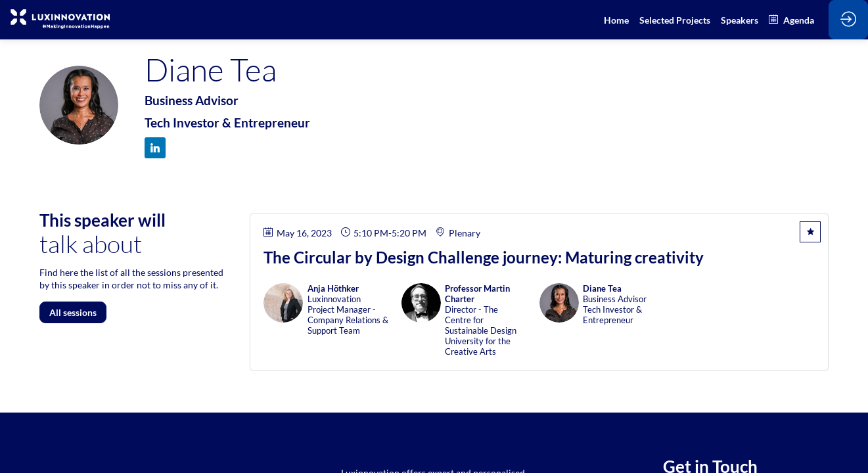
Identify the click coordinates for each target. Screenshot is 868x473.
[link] (616, 20)
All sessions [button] (73, 312)
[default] (675, 20)
